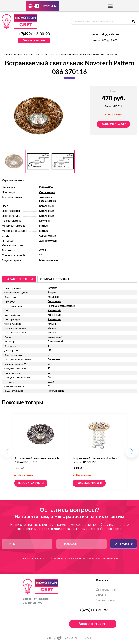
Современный (48, 236)
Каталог (18, 55)
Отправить (124, 544)
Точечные (49, 55)
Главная (6, 55)
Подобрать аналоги (113, 124)
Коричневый (47, 206)
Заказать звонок (34, 40)
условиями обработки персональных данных (95, 558)
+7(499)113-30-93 (34, 34)
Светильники (33, 55)
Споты (101, 595)
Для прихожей (48, 241)
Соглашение (105, 600)
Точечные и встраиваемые (61, 306)
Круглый (44, 221)
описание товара (55, 279)
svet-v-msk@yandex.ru (105, 35)
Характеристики (19, 279)
